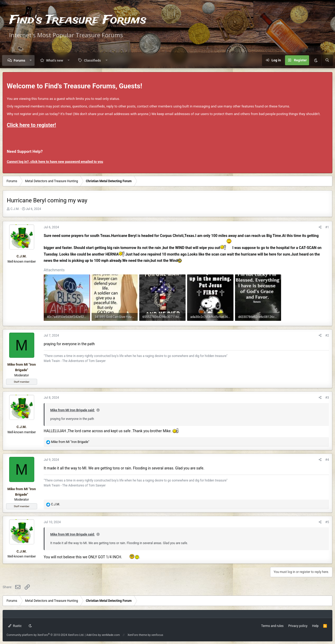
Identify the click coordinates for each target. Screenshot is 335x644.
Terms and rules (272, 626)
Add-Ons (92, 635)
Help (316, 626)
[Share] (320, 227)
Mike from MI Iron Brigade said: (72, 410)
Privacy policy (298, 626)
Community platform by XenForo (45, 635)
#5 (327, 522)
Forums (19, 60)
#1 (327, 227)
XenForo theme (137, 635)
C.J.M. (15, 209)
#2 (327, 335)
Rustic (15, 626)
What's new (55, 60)
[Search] (327, 60)
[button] (31, 60)
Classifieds (93, 60)
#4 (327, 460)
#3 (327, 398)
